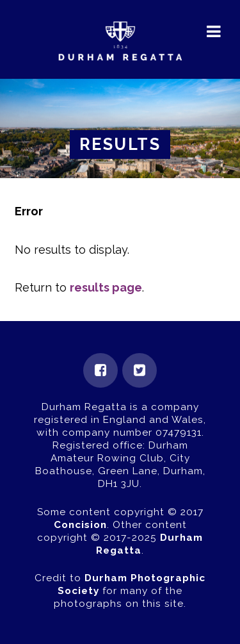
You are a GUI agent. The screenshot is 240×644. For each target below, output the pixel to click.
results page (106, 287)
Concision (80, 525)
